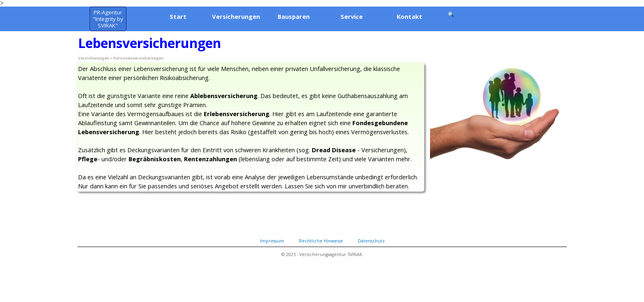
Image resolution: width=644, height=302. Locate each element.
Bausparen (294, 16)
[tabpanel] (251, 127)
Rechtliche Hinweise (321, 241)
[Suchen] (452, 14)
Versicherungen (236, 16)
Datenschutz (371, 241)
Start (178, 16)
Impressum (272, 241)
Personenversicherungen (138, 58)
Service (352, 16)
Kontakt (409, 16)
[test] (108, 19)
